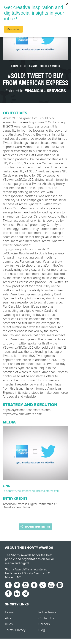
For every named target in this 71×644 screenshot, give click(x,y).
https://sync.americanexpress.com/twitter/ (31, 491)
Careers (44, 624)
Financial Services (45, 91)
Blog (42, 630)
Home (9, 612)
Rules (9, 624)
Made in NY (13, 577)
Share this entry (35, 527)
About (9, 618)
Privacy (20, 630)
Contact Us (46, 618)
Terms (9, 630)
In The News (47, 612)
